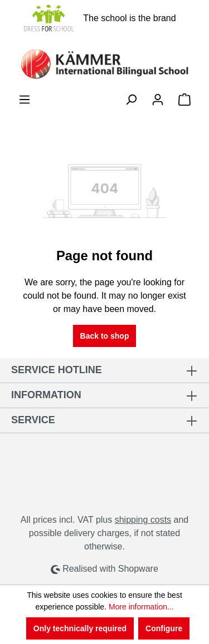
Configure (164, 628)
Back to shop (105, 336)
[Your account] (158, 100)
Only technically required (80, 628)
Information (46, 395)
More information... (141, 607)
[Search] (131, 100)
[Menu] (25, 100)
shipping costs (143, 520)
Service (33, 420)
